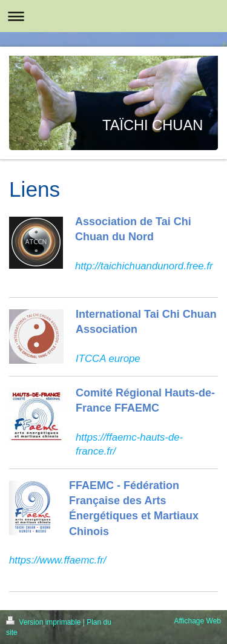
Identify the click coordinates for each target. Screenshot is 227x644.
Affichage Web (197, 621)
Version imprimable (44, 622)
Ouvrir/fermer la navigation (113, 16)
